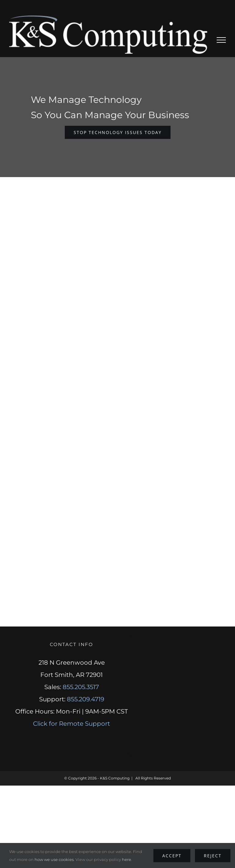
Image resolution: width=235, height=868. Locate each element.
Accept (172, 856)
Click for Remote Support (72, 724)
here (127, 859)
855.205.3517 (81, 687)
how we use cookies (54, 859)
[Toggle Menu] (221, 40)
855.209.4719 (86, 699)
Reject (213, 856)
